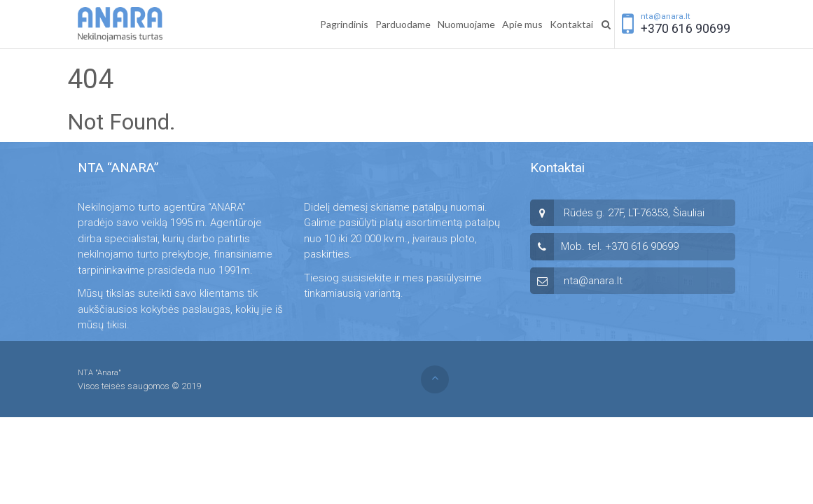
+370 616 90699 (686, 29)
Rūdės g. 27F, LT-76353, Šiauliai (634, 213)
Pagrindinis (344, 24)
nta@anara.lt (666, 16)
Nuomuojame (466, 24)
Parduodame (403, 24)
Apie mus (522, 24)
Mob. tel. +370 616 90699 (620, 246)
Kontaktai (571, 24)
